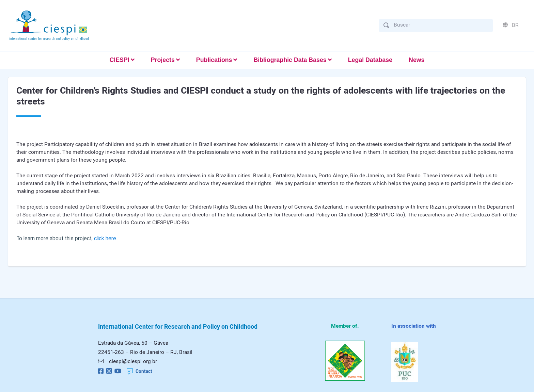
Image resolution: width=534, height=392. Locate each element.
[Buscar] (441, 25)
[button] (122, 60)
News (417, 60)
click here (105, 239)
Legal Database (370, 60)
